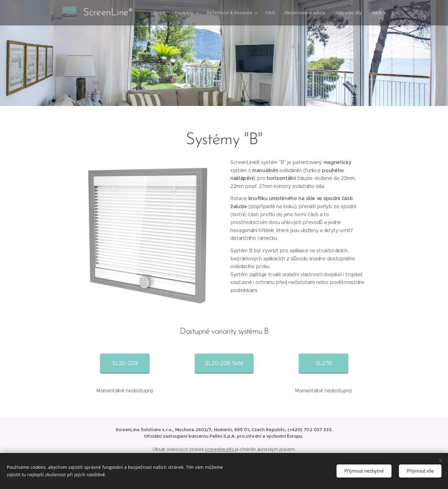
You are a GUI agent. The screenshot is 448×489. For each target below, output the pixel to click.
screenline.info (219, 449)
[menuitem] (159, 13)
